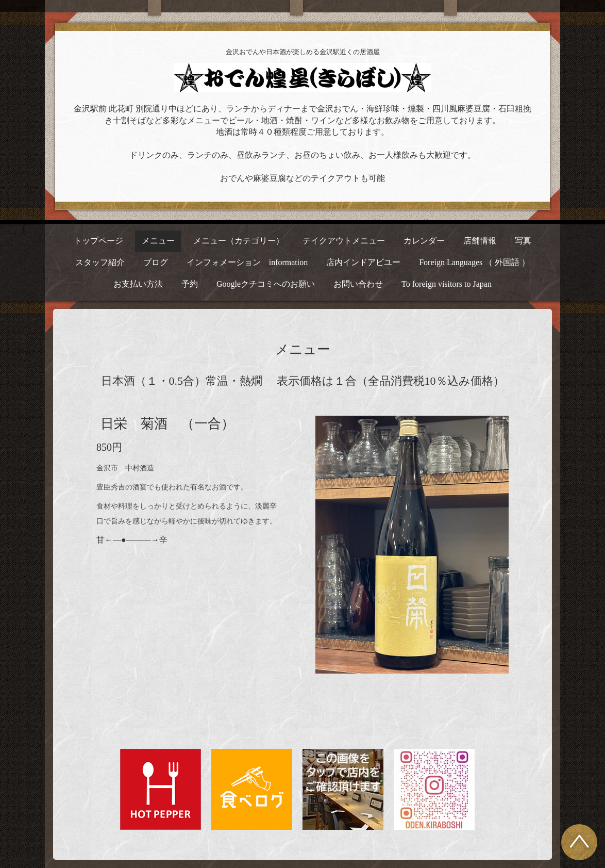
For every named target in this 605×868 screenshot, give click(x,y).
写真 (523, 241)
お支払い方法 (138, 284)
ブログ (156, 262)
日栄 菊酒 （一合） (167, 424)
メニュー (158, 241)
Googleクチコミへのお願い (266, 284)
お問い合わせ (358, 284)
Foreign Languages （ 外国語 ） (474, 262)
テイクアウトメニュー (344, 241)
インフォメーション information (247, 262)
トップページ (98, 241)
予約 (190, 284)
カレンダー (424, 241)
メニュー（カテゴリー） (239, 241)
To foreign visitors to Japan (447, 284)
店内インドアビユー (363, 262)
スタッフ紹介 (100, 262)
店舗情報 (480, 241)
